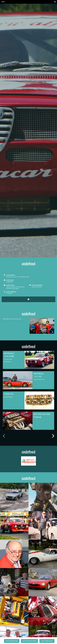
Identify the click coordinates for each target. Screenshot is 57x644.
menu (3, 2)
